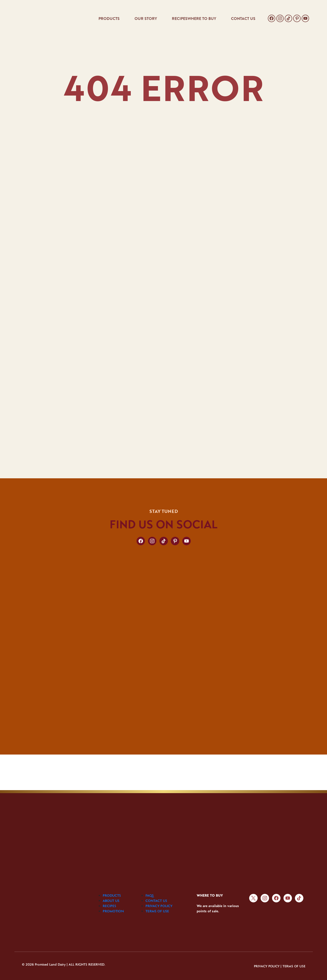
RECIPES (180, 19)
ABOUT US (111, 901)
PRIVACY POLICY (159, 906)
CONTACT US (243, 19)
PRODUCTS (109, 19)
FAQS (150, 895)
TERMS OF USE (157, 911)
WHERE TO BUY (202, 19)
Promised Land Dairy (50, 964)
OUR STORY (146, 19)
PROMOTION (113, 911)
